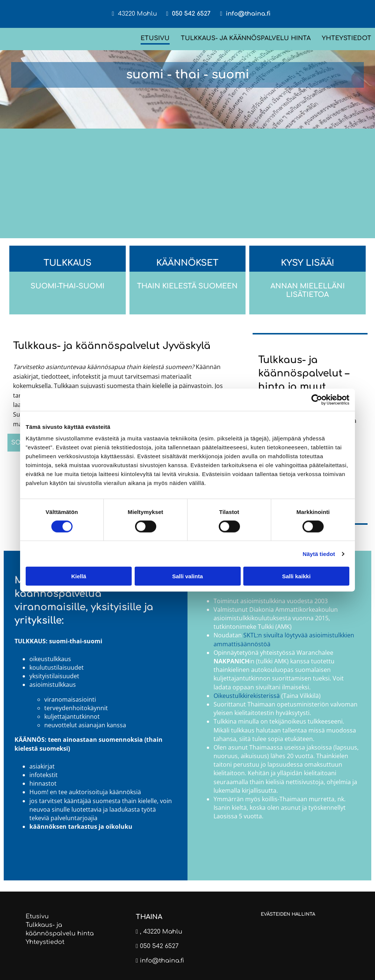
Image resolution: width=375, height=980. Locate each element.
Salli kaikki (296, 576)
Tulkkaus (68, 263)
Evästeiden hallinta (288, 914)
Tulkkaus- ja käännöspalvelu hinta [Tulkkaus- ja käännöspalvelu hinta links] (246, 38)
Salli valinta (188, 576)
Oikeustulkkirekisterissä (247, 696)
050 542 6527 (191, 14)
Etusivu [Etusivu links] (155, 38)
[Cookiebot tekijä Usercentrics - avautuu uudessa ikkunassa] (317, 400)
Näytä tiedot (319, 554)
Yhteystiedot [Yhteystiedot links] (347, 38)
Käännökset (187, 263)
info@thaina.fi (248, 14)
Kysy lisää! (308, 263)
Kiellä (78, 576)
